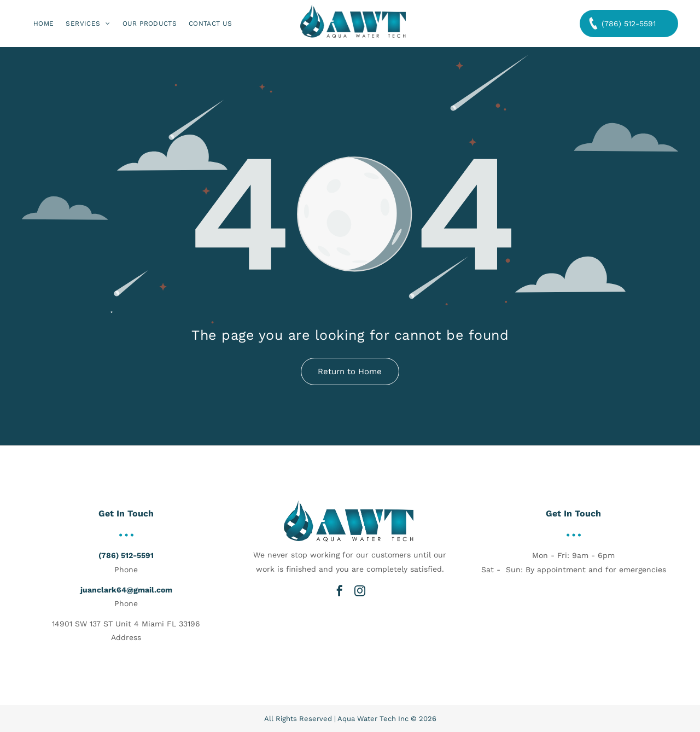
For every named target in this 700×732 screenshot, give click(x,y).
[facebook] (340, 591)
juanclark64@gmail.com (126, 590)
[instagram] (360, 591)
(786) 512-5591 (126, 555)
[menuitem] (43, 24)
